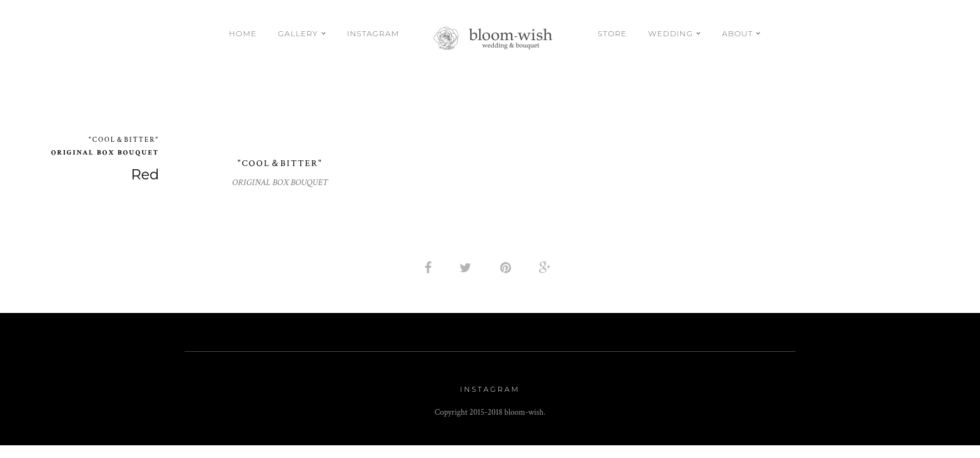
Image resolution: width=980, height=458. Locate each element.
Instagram (373, 33)
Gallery (298, 33)
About (738, 33)
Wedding (670, 33)
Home (243, 33)
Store (612, 33)
